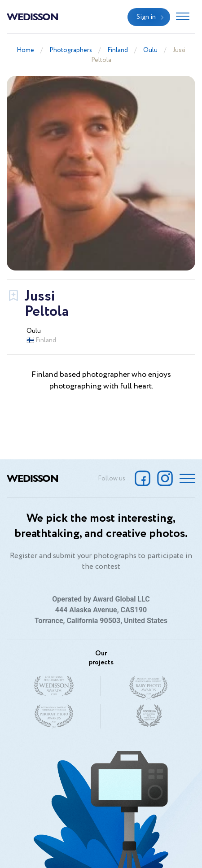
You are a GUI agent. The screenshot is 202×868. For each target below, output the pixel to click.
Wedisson (33, 16)
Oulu (150, 50)
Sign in (146, 17)
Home (25, 50)
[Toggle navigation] (183, 17)
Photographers (71, 50)
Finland (118, 50)
